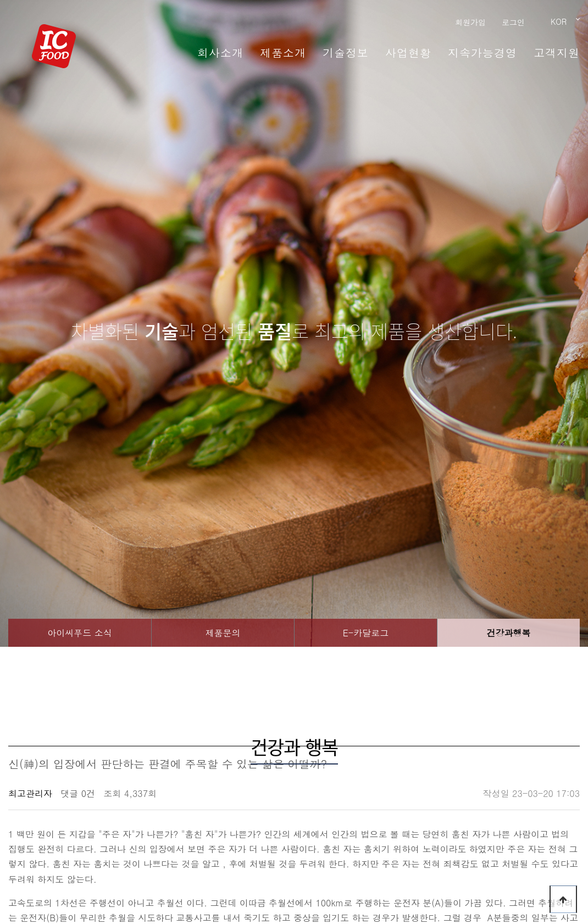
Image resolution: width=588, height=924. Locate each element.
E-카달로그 (366, 633)
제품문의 (223, 633)
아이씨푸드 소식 (79, 633)
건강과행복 (509, 633)
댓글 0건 (78, 793)
